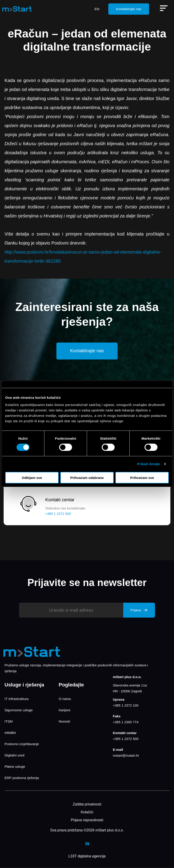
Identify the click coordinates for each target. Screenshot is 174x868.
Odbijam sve (32, 477)
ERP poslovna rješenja (22, 778)
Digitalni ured (14, 756)
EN (97, 9)
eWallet (10, 733)
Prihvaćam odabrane (87, 477)
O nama (65, 699)
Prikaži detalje (149, 464)
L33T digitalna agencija (87, 857)
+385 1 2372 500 (126, 739)
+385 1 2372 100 (126, 706)
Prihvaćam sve (142, 477)
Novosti (64, 722)
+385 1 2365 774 (126, 722)
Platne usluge (15, 767)
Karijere (65, 710)
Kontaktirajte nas (129, 9)
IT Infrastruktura (17, 699)
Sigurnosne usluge (19, 710)
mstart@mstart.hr (126, 756)
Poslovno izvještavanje (22, 744)
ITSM (9, 722)
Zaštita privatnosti (87, 805)
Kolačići (87, 813)
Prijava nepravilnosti (87, 820)
